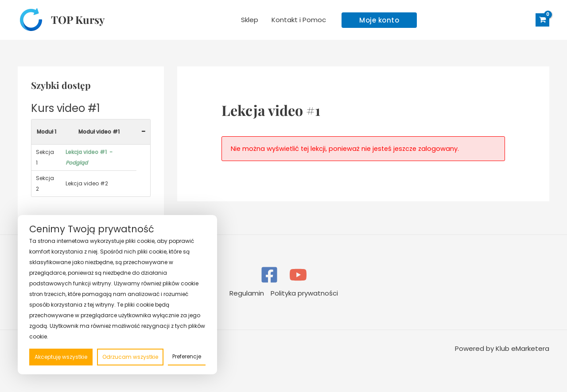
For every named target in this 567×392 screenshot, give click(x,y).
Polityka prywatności (304, 293)
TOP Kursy (78, 19)
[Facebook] (269, 275)
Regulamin (247, 293)
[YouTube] (298, 275)
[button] (379, 20)
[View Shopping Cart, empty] (542, 20)
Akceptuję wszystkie (61, 357)
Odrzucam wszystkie (130, 357)
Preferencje (187, 356)
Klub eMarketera (522, 348)
